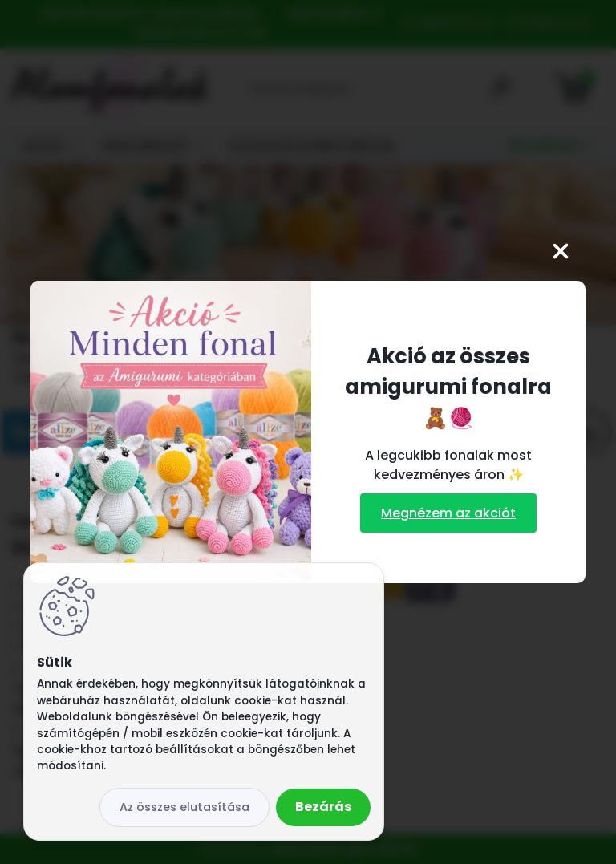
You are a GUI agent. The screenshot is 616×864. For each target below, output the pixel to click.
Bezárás (323, 807)
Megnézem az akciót (448, 513)
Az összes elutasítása (184, 807)
